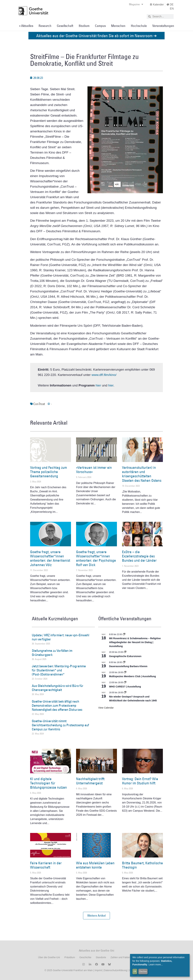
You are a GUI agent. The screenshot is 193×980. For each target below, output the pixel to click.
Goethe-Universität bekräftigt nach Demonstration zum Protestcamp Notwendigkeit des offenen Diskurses (57, 705)
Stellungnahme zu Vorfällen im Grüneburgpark (52, 653)
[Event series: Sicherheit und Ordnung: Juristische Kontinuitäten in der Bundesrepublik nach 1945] (125, 693)
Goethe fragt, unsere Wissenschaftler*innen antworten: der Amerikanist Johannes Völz (50, 558)
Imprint (98, 970)
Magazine (136, 4)
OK (135, 971)
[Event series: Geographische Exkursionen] (125, 652)
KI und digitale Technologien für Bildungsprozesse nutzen (49, 783)
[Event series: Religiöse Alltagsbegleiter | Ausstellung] (124, 634)
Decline (143, 971)
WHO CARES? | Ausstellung (125, 687)
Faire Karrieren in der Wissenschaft (46, 865)
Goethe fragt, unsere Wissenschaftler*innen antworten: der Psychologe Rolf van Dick (96, 558)
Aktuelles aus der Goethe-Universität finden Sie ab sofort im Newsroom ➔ (96, 36)
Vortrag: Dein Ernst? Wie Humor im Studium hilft (140, 781)
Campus (100, 26)
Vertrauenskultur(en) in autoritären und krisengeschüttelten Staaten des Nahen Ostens (142, 474)
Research (45, 26)
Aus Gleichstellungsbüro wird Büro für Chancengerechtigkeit (58, 688)
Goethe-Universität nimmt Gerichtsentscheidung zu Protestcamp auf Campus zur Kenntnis (60, 725)
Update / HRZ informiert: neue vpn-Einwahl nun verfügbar (61, 637)
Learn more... (156, 964)
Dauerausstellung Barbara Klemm (128, 666)
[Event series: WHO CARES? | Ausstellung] (125, 682)
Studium (84, 26)
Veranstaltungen (163, 26)
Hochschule (139, 26)
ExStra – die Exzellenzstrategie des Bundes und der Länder (139, 556)
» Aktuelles (26, 26)
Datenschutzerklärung (116, 970)
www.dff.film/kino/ (104, 375)
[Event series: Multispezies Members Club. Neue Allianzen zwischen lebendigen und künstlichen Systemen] (125, 672)
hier (99, 385)
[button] (96, 916)
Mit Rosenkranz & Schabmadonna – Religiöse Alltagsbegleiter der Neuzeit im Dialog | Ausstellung (135, 642)
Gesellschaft (65, 26)
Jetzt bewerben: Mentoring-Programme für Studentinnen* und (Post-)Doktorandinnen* (59, 670)
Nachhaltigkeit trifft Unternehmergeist (90, 781)
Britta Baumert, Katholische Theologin (142, 865)
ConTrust (39, 404)
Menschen (118, 26)
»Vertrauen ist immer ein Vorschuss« (94, 470)
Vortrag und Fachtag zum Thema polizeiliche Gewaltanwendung (49, 472)
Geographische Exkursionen (125, 656)
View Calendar (106, 708)
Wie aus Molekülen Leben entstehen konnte (95, 865)
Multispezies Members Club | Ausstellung (132, 676)
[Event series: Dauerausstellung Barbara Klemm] (124, 662)
